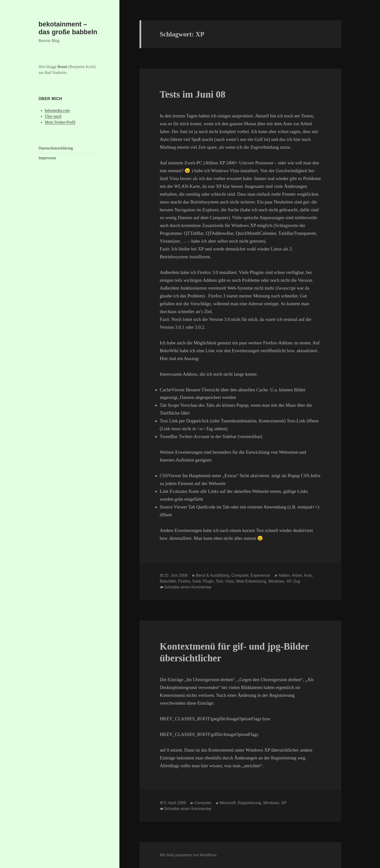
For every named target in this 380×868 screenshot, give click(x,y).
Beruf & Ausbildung (213, 575)
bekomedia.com (57, 110)
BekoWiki (168, 581)
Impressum (47, 158)
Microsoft (228, 803)
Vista (229, 581)
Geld (196, 581)
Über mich (53, 116)
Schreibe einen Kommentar (188, 587)
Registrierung (249, 803)
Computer (240, 575)
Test (219, 581)
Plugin (208, 581)
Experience (260, 575)
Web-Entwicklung (251, 581)
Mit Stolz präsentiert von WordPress (188, 855)
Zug (297, 581)
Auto (308, 575)
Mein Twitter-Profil (60, 122)
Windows (276, 581)
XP (289, 581)
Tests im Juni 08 (193, 94)
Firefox (184, 581)
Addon (284, 575)
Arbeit (297, 575)
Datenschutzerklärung (56, 148)
